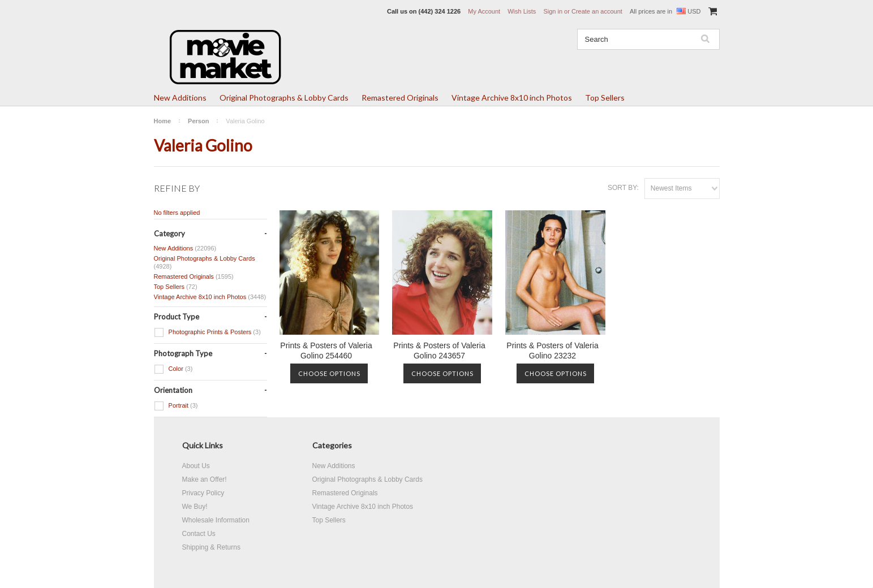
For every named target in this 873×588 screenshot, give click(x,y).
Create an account (597, 11)
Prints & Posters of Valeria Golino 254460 (326, 351)
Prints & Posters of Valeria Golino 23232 (552, 351)
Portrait (176, 406)
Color (173, 369)
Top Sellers (605, 98)
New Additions (180, 98)
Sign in (553, 11)
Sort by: (623, 188)
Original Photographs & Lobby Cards (284, 98)
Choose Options (329, 373)
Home (163, 121)
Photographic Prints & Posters (207, 332)
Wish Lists (522, 11)
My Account (484, 11)
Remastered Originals (400, 98)
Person (198, 121)
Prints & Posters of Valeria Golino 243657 (439, 351)
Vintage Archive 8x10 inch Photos (512, 98)
